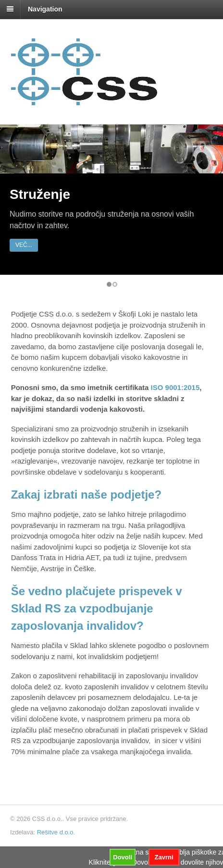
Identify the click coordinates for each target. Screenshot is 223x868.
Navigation (45, 9)
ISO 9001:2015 (175, 387)
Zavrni (164, 857)
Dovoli (123, 857)
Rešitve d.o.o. (56, 832)
